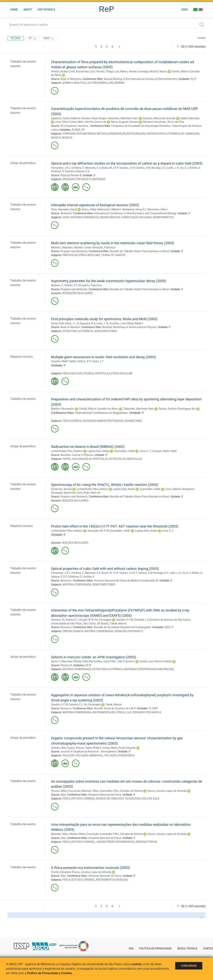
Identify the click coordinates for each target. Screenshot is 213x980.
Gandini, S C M (125, 620)
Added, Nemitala (190, 118)
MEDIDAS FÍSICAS (147, 842)
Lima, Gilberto (173, 489)
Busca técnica (187, 949)
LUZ (129, 712)
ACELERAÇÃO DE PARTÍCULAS (90, 459)
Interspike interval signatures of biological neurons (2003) (95, 205)
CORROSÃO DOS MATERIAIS (79, 134)
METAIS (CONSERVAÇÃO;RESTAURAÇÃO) (121, 134)
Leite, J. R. (173, 168)
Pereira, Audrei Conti (63, 71)
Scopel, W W (86, 620)
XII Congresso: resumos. (75, 126)
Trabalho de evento (23, 399)
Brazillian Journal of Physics (77, 455)
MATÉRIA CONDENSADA (77, 584)
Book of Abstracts (71, 79)
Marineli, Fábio (90, 791)
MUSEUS (67, 138)
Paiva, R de (57, 323)
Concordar (189, 966)
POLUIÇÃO (69, 755)
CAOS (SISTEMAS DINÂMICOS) (81, 217)
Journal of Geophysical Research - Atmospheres (88, 751)
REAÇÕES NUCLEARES (75, 500)
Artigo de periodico (23, 163)
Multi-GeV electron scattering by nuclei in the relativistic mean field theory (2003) (112, 243)
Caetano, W (58, 620)
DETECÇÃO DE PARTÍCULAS (125, 459)
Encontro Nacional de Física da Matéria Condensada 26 (126, 581)
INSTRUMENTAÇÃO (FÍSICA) (109, 712)
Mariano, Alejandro (62, 247)
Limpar (201, 38)
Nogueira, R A (87, 323)
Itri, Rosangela (103, 620)
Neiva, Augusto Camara (125, 122)
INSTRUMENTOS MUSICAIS (112, 880)
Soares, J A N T (128, 573)
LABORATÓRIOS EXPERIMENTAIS (115, 842)
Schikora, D (75, 577)
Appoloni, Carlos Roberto (65, 118)
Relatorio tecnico (22, 357)
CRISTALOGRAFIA (73, 631)
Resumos (66, 581)
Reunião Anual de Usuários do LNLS (115, 708)
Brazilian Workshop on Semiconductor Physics (130, 327)
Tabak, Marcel (118, 623)
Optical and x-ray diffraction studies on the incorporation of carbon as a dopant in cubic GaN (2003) (127, 163)
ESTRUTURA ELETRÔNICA (78, 331)
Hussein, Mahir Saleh (63, 361)
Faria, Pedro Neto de (88, 493)
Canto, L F (98, 361)
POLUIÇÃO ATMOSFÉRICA (120, 755)
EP (83, 130)
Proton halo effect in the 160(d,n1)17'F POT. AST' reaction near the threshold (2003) (115, 526)
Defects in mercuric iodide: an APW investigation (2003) (94, 657)
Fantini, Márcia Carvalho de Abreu (99, 409)
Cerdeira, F (78, 168)
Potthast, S (57, 171)
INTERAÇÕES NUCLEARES (77, 293)
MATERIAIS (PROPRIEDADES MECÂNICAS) (149, 669)
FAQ (131, 949)
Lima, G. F (145, 451)
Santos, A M (143, 168)
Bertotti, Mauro (158, 71)
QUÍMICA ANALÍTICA (75, 83)
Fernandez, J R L (61, 168)
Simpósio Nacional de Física (105, 795)
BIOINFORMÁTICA (163, 217)
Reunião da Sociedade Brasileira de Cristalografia (122, 627)
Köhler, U (195, 168)
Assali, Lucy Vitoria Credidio (156, 661)
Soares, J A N (127, 168)
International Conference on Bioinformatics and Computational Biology (135, 213)
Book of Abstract (70, 327)
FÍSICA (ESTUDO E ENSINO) (78, 799)
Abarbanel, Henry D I (134, 209)
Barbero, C (57, 285)
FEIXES (67, 459)
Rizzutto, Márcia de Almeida (159, 118)
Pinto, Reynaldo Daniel (64, 209)
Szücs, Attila (89, 209)
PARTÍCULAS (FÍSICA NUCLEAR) (81, 255)
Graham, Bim (58, 748)
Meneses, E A (93, 168)
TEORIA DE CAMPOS (113, 255)
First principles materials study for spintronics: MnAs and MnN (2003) (104, 319)
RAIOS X (56, 138)
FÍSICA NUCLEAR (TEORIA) (78, 373)
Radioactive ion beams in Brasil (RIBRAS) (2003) (88, 447)
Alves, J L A (72, 323)
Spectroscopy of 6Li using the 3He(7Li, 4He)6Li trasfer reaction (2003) (104, 485)
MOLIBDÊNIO (117, 83)
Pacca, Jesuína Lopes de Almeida (167, 791)
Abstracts (66, 213)
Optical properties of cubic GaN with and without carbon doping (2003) (105, 569)
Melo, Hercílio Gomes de (92, 122)
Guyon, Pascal (75, 748)
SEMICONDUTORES (106, 331)
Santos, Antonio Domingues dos (177, 409)
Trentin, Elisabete (61, 872)
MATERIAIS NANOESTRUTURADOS (103, 421)
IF (196, 79)
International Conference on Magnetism (102, 413)
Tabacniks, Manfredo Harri (123, 118)
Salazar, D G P (59, 577)
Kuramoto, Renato (61, 489)
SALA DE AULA (151, 799)
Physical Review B (71, 175)
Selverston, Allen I (157, 209)
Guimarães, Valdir (124, 451)
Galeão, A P (71, 285)
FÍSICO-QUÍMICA (72, 421)
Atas (63, 795)
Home (14, 10)
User (184, 10)
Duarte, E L (72, 620)
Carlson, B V (84, 361)
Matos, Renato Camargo (134, 71)
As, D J (184, 168)
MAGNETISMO (133, 421)
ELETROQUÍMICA (98, 83)
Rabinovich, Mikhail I (109, 209)
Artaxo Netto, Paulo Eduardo (119, 748)
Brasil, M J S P (110, 168)
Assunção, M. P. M (98, 531)
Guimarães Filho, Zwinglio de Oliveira (121, 791)
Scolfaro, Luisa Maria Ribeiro (126, 323)
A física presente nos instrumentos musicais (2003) (90, 868)
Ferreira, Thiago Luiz (107, 71)
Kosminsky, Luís (85, 71)
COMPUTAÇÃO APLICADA (136, 217)
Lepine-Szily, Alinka (98, 451)
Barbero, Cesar (83, 247)
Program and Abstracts (74, 251)
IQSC (167, 627)
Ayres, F (56, 661)
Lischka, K (89, 577)
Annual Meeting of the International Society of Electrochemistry (141, 79)
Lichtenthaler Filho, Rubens (67, 451)
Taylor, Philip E (93, 748)
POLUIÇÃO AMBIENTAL (90, 755)
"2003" (49, 39)
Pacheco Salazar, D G (77, 171)
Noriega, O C (159, 168)
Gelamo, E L (76, 704)
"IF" (33, 39)
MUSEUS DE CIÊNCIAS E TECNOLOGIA (118, 799)
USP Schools (46, 10)
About (28, 10)
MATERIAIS (99, 179)
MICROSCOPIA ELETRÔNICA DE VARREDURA (173, 134)
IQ (192, 79)
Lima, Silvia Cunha (66, 122)
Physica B (66, 665)
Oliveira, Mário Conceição (66, 791)
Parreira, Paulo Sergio (94, 118)
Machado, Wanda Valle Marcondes (81, 661)
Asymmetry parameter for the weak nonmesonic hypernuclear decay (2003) (109, 281)
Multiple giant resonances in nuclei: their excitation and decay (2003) (103, 357)
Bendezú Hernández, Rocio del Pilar (164, 122)
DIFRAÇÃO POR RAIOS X (77, 179)
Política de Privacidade (155, 949)
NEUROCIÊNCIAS (110, 217)
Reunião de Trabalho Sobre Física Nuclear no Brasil (139, 251)
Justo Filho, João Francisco (119, 661)
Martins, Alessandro (63, 409)
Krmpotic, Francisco (104, 247)
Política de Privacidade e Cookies (50, 973)
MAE (77, 130)
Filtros (15, 38)
